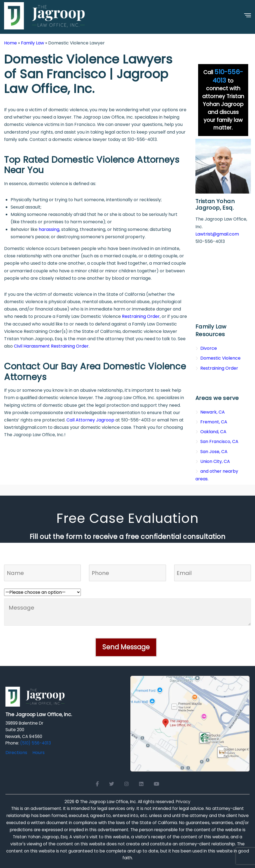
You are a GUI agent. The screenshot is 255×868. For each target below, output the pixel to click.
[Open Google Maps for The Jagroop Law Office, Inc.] (190, 723)
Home (10, 43)
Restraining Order (141, 316)
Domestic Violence (220, 358)
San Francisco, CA (219, 441)
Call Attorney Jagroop (90, 420)
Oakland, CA (213, 432)
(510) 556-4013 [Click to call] (36, 743)
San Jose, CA (214, 452)
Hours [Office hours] (39, 753)
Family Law (33, 43)
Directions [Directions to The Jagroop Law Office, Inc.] (16, 753)
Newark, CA (213, 412)
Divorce (209, 348)
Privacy (183, 802)
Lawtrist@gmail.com (217, 234)
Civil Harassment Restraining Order (51, 346)
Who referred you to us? (30, 585)
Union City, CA (215, 461)
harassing (49, 229)
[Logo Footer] (35, 698)
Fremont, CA (214, 422)
